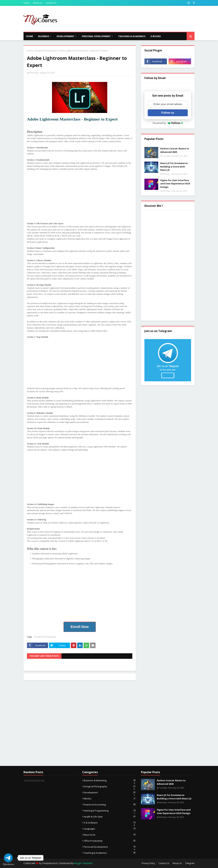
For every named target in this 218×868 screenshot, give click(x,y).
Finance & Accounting (110, 805)
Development (110, 792)
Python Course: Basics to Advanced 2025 (175, 150)
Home (27, 3)
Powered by (168, 123)
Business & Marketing (110, 780)
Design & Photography (46, 51)
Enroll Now (80, 627)
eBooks (110, 798)
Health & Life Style (110, 817)
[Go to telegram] (8, 858)
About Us (38, 3)
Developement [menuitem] (66, 36)
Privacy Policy (148, 863)
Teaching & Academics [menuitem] (132, 36)
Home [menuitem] (30, 36)
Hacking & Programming (110, 811)
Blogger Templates (83, 863)
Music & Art (110, 835)
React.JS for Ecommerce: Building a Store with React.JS (174, 167)
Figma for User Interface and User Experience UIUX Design (175, 184)
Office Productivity (110, 841)
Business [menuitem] (44, 36)
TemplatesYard (50, 863)
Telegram (190, 863)
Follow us (168, 113)
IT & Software (110, 823)
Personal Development (110, 847)
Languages (110, 829)
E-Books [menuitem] (156, 36)
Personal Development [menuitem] (96, 36)
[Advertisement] (132, 19)
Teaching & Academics (110, 853)
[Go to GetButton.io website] (8, 864)
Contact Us (51, 3)
